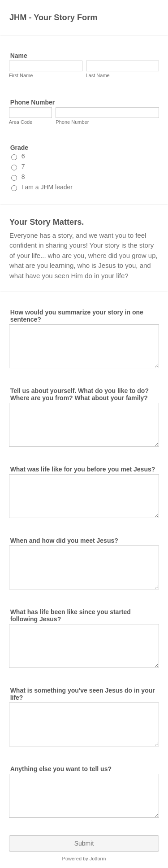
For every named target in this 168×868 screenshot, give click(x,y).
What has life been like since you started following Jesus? (71, 615)
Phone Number (33, 102)
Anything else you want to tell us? (61, 769)
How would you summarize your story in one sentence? (77, 316)
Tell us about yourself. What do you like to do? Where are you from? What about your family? (80, 394)
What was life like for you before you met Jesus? (83, 469)
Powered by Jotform (84, 859)
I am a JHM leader (47, 187)
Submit (84, 843)
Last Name (98, 75)
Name (19, 56)
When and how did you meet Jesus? (64, 541)
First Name (21, 75)
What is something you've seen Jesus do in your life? (83, 694)
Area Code (21, 122)
